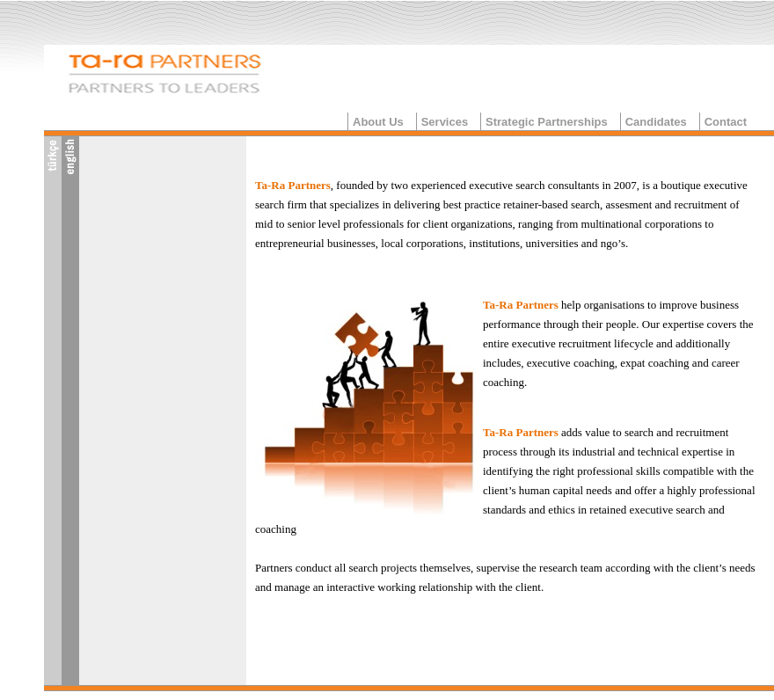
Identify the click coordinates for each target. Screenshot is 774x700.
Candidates (656, 122)
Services (445, 122)
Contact (726, 122)
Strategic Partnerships (547, 122)
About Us (378, 122)
